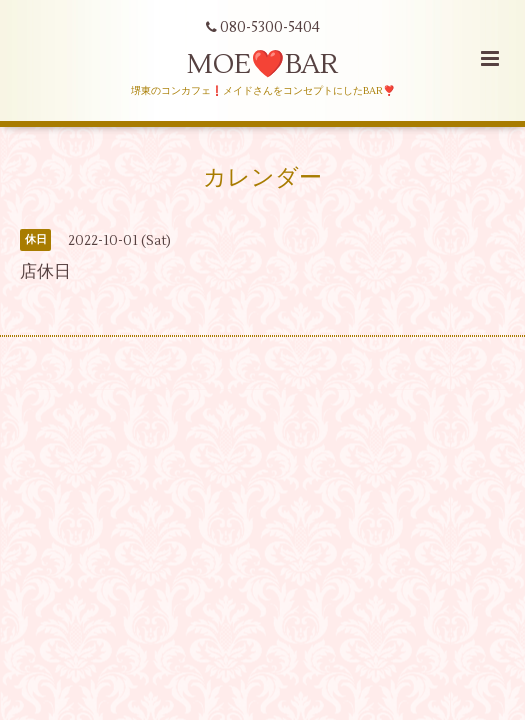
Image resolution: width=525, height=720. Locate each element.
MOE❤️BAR (262, 64)
